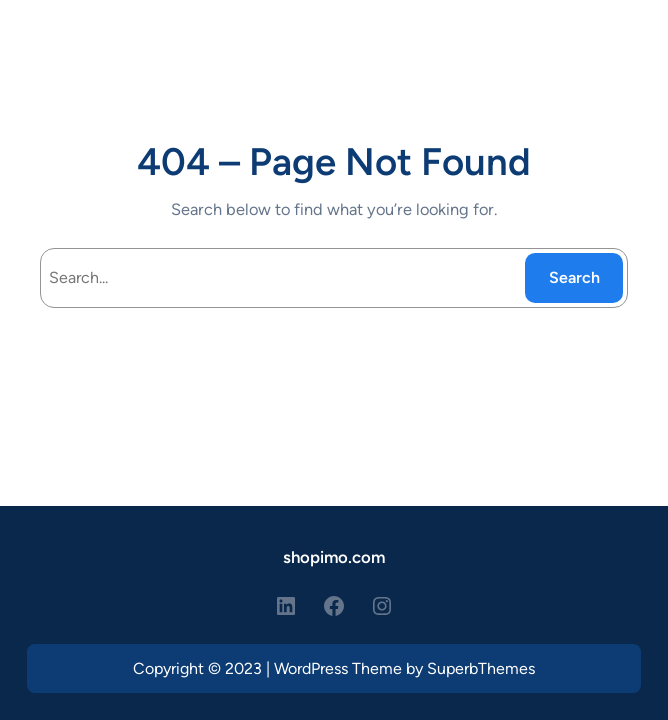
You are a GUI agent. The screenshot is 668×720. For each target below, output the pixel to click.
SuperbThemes (481, 668)
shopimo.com (334, 557)
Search (574, 277)
